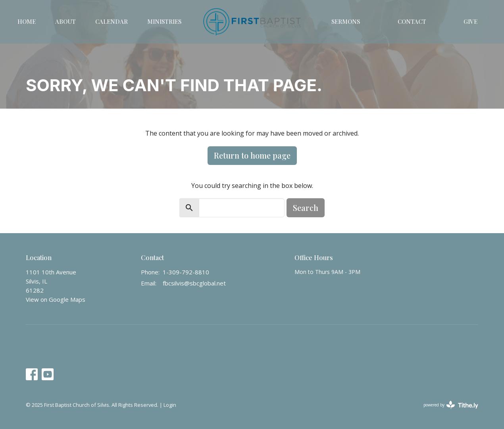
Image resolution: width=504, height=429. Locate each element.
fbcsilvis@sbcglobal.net (194, 283)
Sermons (346, 21)
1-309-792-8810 (186, 272)
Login (170, 405)
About (65, 21)
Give (470, 21)
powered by (451, 405)
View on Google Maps (56, 299)
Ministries (164, 21)
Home (27, 21)
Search (306, 208)
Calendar (112, 21)
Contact (412, 21)
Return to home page (252, 155)
